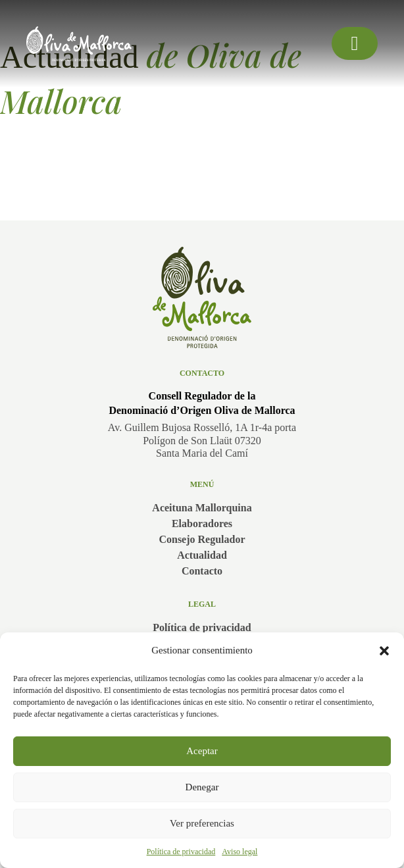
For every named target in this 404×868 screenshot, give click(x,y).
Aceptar (202, 751)
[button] (384, 651)
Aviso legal (240, 852)
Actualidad (202, 555)
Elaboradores (202, 523)
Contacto (202, 571)
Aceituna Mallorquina (202, 508)
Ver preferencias (202, 823)
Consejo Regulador (202, 539)
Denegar (202, 787)
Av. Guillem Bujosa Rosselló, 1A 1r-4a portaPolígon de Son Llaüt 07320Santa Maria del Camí (202, 440)
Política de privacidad (181, 852)
